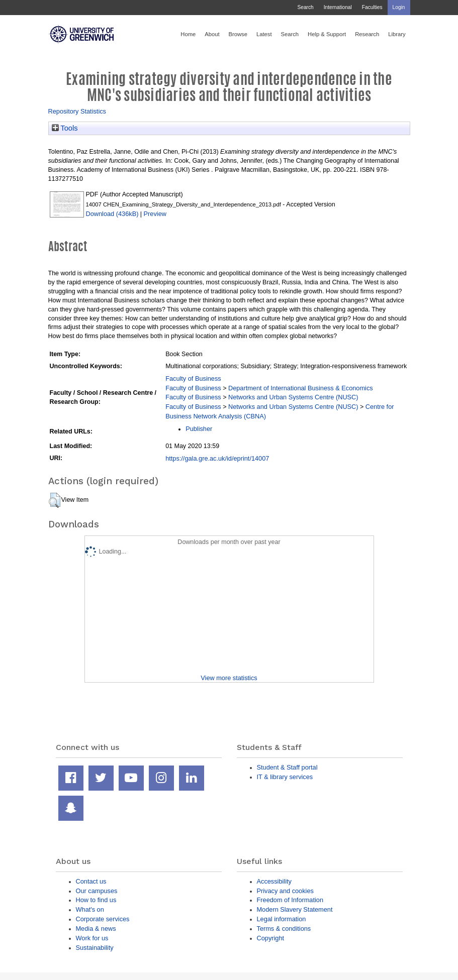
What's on (90, 909)
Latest (264, 34)
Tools (65, 128)
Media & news (96, 929)
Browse (238, 34)
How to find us (96, 900)
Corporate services (103, 919)
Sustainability (95, 948)
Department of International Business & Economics (301, 388)
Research (367, 34)
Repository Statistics (77, 111)
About (212, 34)
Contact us (91, 881)
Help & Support (327, 34)
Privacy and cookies (285, 891)
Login (399, 7)
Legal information (282, 919)
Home (188, 34)
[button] (55, 500)
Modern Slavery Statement (295, 909)
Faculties (372, 7)
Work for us (92, 938)
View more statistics (229, 678)
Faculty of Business (193, 378)
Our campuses (97, 891)
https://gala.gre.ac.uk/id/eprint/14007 (217, 458)
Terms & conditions (284, 929)
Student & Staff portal (287, 767)
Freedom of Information (290, 900)
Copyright (271, 938)
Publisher (199, 429)
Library (397, 34)
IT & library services (285, 777)
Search (305, 7)
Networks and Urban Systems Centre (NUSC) (293, 397)
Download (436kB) (112, 214)
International (338, 7)
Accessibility (274, 881)
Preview (155, 214)
